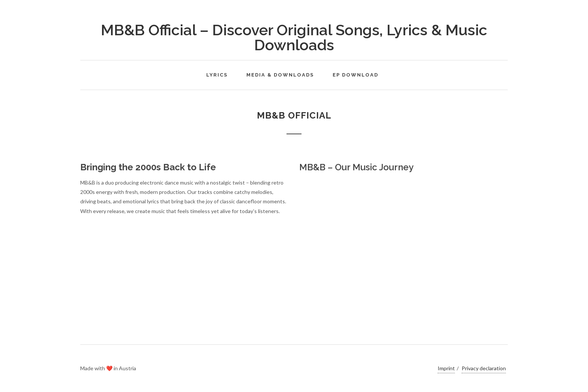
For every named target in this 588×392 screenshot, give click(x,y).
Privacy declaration (484, 368)
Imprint (446, 368)
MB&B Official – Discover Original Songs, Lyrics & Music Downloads (294, 37)
